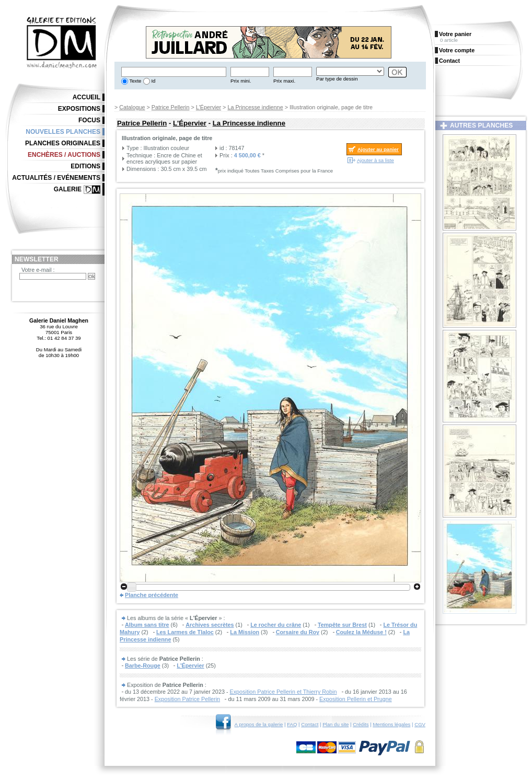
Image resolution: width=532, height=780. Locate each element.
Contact (310, 724)
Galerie (68, 189)
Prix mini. (241, 81)
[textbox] (174, 72)
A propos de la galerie (259, 724)
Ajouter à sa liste (375, 160)
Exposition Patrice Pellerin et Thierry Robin (283, 692)
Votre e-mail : (38, 270)
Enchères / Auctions (64, 155)
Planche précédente (152, 595)
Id (153, 81)
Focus (89, 120)
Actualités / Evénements (56, 178)
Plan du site (336, 724)
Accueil (86, 97)
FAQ (292, 724)
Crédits (361, 724)
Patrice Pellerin (171, 107)
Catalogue (132, 107)
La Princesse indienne (255, 107)
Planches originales (63, 143)
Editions (85, 166)
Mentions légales (391, 724)
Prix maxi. (284, 81)
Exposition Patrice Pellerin (187, 699)
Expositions (79, 109)
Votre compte (457, 50)
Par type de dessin (337, 79)
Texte (135, 81)
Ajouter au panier (378, 149)
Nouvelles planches (63, 132)
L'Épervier (209, 107)
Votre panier (455, 34)
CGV (420, 724)
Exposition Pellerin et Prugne (356, 699)
